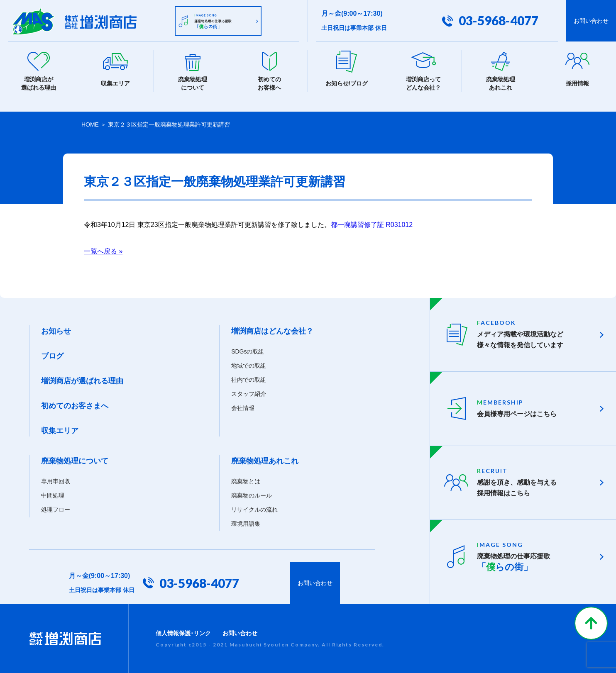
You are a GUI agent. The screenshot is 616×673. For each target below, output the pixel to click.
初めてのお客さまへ (75, 405)
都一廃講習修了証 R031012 (372, 224)
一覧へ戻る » (103, 251)
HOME (90, 124)
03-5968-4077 (499, 21)
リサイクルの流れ (254, 509)
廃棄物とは (246, 481)
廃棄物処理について (75, 461)
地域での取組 (249, 365)
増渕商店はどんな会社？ (272, 331)
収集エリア (60, 430)
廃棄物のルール (252, 495)
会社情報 (243, 407)
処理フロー (56, 509)
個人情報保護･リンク (183, 633)
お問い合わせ (591, 21)
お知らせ (56, 331)
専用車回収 (56, 481)
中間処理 (53, 495)
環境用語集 (246, 523)
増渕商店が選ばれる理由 (82, 380)
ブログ (52, 356)
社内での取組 (249, 379)
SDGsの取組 (248, 351)
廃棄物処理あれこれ (265, 461)
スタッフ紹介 (249, 393)
